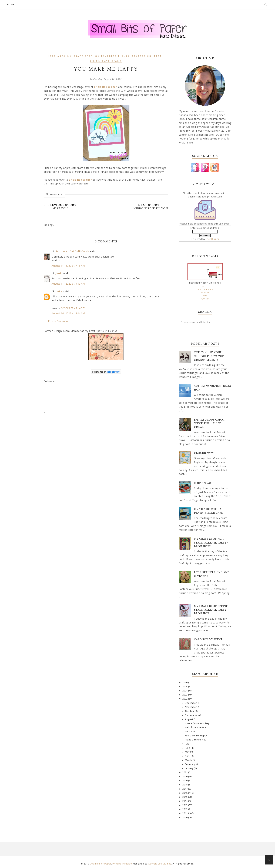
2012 (185, 809)
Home (11, 4)
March (189, 760)
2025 (185, 687)
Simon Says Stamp (106, 61)
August (189, 719)
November (191, 707)
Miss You (190, 732)
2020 (185, 777)
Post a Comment (58, 321)
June (188, 748)
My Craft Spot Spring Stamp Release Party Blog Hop (211, 610)
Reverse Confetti (148, 56)
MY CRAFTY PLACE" (73, 308)
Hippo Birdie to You (196, 740)
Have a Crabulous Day (197, 723)
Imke (59, 291)
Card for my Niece (208, 639)
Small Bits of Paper (100, 864)
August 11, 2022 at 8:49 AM (68, 284)
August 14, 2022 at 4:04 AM (68, 313)
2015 (185, 797)
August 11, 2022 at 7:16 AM (68, 266)
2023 (185, 695)
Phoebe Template (123, 864)
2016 (185, 793)
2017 (185, 789)
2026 (185, 682)
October (190, 711)
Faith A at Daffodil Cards (72, 251)
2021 (185, 772)
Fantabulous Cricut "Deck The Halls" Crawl (210, 423)
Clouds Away (204, 453)
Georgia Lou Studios (160, 864)
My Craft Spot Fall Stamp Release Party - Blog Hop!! (211, 542)
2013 (185, 805)
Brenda (205, 292)
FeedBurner (212, 239)
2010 (185, 817)
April (188, 756)
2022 (185, 699)
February (190, 764)
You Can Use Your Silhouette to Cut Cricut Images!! (209, 356)
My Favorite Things (113, 56)
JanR (59, 273)
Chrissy (205, 299)
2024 (185, 691)
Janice (205, 286)
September (192, 715)
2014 (185, 801)
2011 (185, 813)
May (188, 752)
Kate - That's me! (205, 289)
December (191, 703)
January (190, 768)
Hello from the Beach (197, 727)
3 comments (54, 194)
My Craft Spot (80, 56)
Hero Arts (56, 56)
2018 (185, 785)
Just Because (204, 483)
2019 (185, 781)
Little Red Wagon (106, 87)
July (187, 744)
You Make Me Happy (196, 736)
